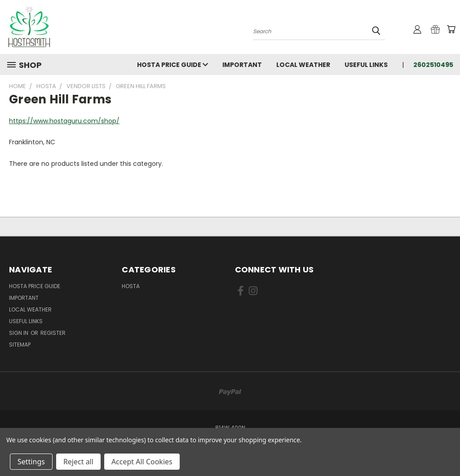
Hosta (131, 286)
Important (242, 65)
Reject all (78, 462)
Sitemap (20, 345)
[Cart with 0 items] (451, 29)
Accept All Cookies (142, 462)
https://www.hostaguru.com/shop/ (64, 121)
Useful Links (366, 65)
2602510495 (433, 65)
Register (53, 333)
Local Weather (303, 65)
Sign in (19, 333)
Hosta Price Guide (172, 65)
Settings (31, 462)
